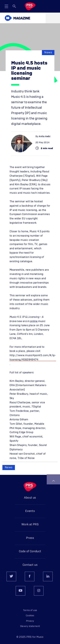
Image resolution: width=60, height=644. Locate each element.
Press (30, 538)
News (48, 53)
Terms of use (30, 610)
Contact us (30, 565)
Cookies (30, 616)
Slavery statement (30, 626)
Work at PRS (30, 525)
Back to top (53, 481)
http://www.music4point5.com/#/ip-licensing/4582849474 (33, 358)
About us (30, 498)
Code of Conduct (30, 551)
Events (30, 511)
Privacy (30, 621)
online (34, 321)
